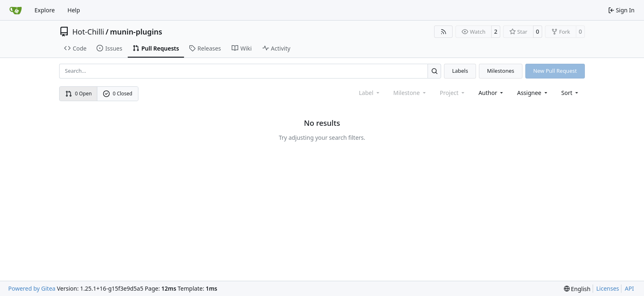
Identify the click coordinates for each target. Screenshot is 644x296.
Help (74, 10)
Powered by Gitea (32, 288)
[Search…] (434, 71)
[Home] (16, 10)
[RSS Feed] (444, 32)
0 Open (79, 94)
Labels (460, 71)
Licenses (608, 288)
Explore (45, 10)
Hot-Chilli (88, 32)
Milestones (501, 71)
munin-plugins (136, 32)
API (629, 288)
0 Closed (118, 94)
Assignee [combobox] (533, 93)
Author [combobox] (491, 93)
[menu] (571, 93)
